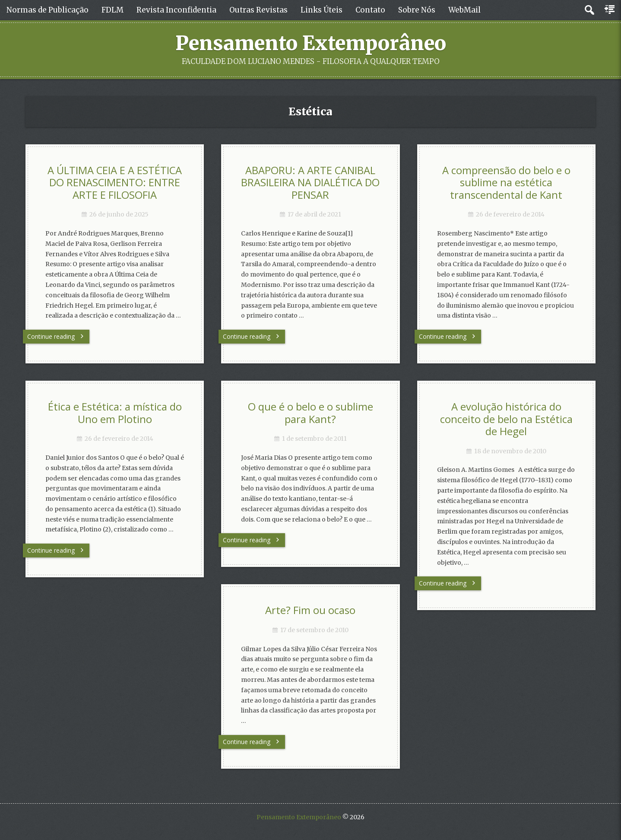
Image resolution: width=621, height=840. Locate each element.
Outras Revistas (258, 10)
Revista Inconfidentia (176, 10)
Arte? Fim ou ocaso (310, 610)
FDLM (112, 10)
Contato (370, 10)
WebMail (464, 10)
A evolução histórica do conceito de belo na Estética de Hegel (506, 419)
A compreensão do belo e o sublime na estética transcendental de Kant (506, 183)
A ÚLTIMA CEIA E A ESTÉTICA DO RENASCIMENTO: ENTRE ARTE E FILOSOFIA (115, 183)
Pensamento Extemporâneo (311, 43)
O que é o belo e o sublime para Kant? (310, 413)
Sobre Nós (417, 10)
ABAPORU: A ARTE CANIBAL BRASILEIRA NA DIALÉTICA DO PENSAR (310, 183)
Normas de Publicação (48, 10)
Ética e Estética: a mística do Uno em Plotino (115, 413)
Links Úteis (322, 10)
